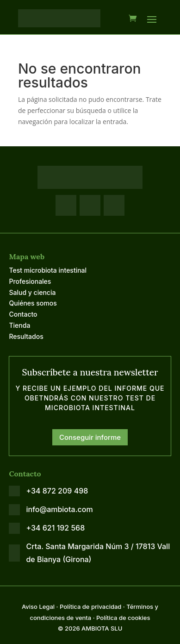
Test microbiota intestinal (48, 270)
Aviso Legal (38, 606)
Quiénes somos (33, 303)
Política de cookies (123, 618)
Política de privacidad (90, 606)
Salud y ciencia (32, 292)
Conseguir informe (90, 437)
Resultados (26, 336)
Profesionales (30, 281)
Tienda (19, 325)
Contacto (23, 314)
